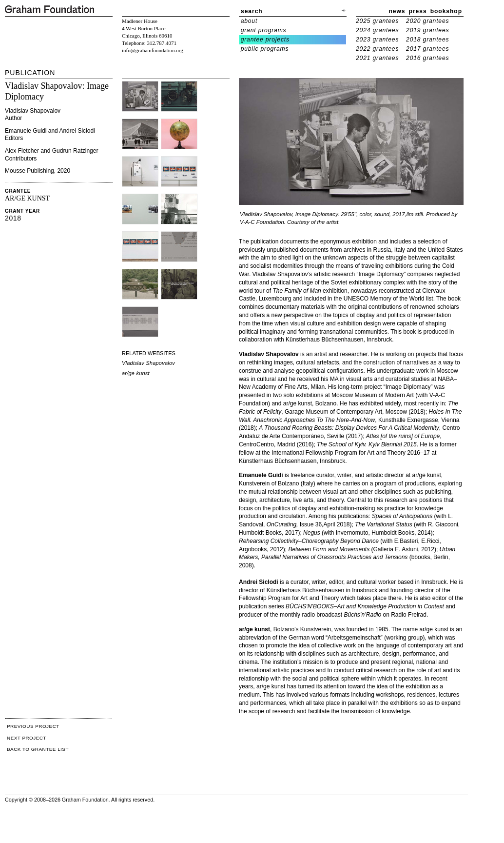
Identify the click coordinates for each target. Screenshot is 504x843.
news (397, 11)
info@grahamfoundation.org (153, 50)
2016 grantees (427, 58)
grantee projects (265, 40)
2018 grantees (427, 40)
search (252, 11)
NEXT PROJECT (27, 738)
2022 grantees (377, 49)
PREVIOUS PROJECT (33, 726)
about (249, 21)
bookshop (446, 11)
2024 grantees (377, 30)
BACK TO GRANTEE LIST (38, 749)
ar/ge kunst (136, 373)
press (418, 11)
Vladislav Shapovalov (148, 363)
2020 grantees (427, 21)
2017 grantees (427, 49)
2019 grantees (427, 30)
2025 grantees (377, 21)
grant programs (264, 30)
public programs (265, 49)
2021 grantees (377, 58)
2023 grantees (377, 40)
